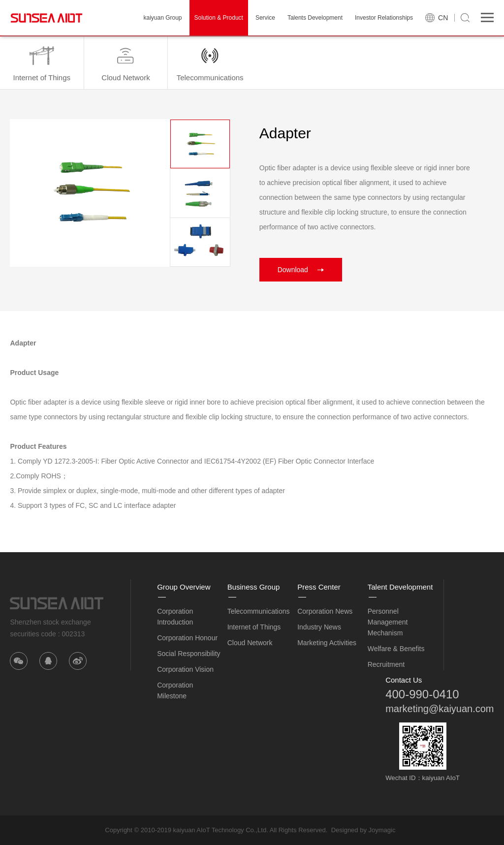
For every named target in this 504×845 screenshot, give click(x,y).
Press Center (319, 587)
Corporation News (325, 611)
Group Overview (184, 587)
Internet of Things (254, 627)
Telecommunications (259, 611)
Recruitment (386, 664)
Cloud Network (250, 643)
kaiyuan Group (162, 18)
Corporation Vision (185, 669)
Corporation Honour (187, 638)
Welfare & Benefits (396, 649)
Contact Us (404, 680)
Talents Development (315, 18)
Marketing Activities (327, 643)
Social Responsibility (189, 654)
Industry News (319, 627)
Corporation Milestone (175, 690)
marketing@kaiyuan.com (440, 709)
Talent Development (400, 587)
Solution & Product (219, 18)
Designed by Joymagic (363, 830)
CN (443, 18)
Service (265, 18)
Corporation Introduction (175, 617)
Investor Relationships (384, 18)
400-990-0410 (422, 694)
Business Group (254, 587)
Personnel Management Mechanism (388, 622)
